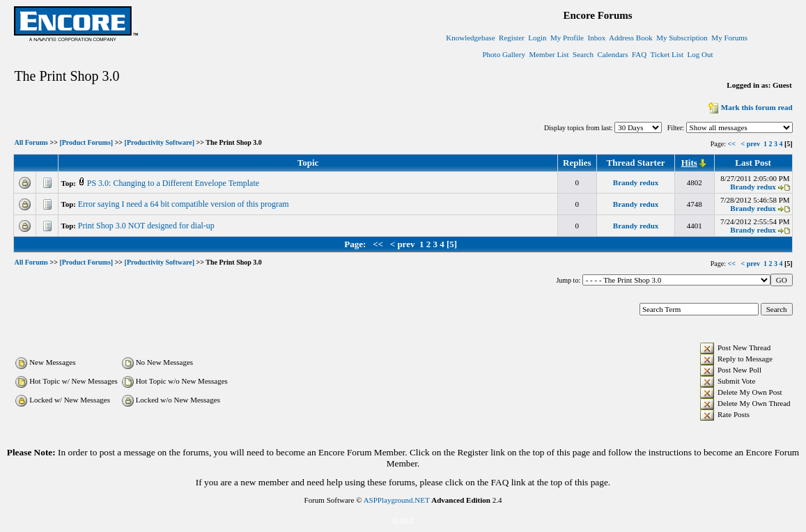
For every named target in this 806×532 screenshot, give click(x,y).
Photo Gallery (504, 54)
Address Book (631, 38)
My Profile (567, 38)
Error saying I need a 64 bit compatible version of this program (185, 204)
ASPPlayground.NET (397, 500)
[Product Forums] (86, 143)
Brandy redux (636, 182)
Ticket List (667, 54)
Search (583, 54)
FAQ (639, 54)
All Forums (31, 143)
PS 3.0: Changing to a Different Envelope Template (174, 183)
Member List (549, 54)
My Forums (729, 38)
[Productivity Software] (160, 143)
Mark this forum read (749, 107)
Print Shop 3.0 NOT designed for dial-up (147, 226)
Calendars (613, 54)
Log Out (700, 54)
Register (512, 38)
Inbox (596, 38)
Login (537, 38)
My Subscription (682, 38)
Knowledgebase (470, 38)
